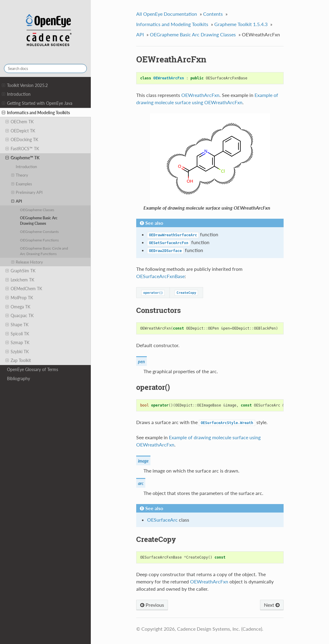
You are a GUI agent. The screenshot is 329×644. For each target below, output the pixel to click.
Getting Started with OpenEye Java (37, 103)
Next (272, 605)
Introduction (16, 94)
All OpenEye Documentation (167, 14)
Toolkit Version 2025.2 (25, 85)
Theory (20, 175)
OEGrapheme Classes (37, 210)
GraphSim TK (20, 271)
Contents (213, 14)
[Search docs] (45, 68)
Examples (22, 184)
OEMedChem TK (24, 289)
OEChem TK (20, 122)
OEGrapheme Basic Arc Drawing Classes (39, 221)
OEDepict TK (20, 131)
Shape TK (17, 325)
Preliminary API (27, 192)
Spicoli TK (17, 334)
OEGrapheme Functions (39, 240)
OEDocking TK (22, 140)
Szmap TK (17, 343)
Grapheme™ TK (23, 158)
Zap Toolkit (18, 360)
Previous (152, 605)
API (17, 201)
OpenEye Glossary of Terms (33, 369)
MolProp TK (19, 298)
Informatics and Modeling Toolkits (36, 113)
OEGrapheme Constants (39, 231)
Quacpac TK (20, 316)
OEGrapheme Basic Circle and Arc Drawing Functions (44, 251)
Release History (27, 262)
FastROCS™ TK (22, 149)
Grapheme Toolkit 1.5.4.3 (241, 24)
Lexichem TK (20, 280)
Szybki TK (17, 352)
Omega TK (18, 307)
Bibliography (18, 378)
